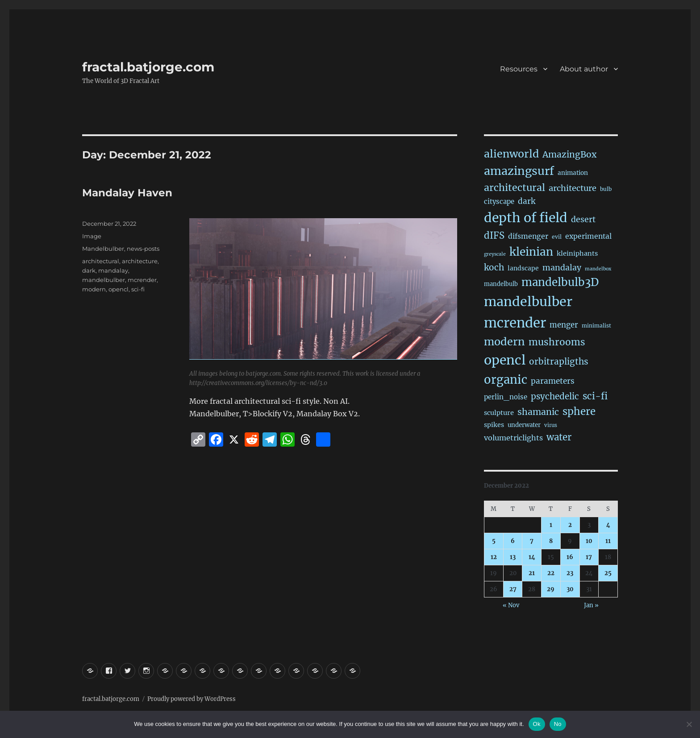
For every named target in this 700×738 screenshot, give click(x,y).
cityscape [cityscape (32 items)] (499, 201)
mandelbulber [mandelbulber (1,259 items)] (528, 302)
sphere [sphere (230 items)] (579, 411)
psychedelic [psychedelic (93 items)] (555, 396)
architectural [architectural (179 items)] (515, 188)
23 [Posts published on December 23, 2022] (570, 573)
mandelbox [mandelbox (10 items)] (598, 269)
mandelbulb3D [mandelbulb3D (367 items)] (560, 282)
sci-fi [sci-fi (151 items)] (595, 396)
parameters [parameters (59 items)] (553, 381)
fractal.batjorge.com (148, 67)
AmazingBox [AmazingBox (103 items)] (569, 154)
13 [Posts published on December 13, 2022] (513, 557)
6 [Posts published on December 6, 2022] (513, 541)
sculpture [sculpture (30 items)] (499, 413)
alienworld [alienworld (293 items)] (511, 154)
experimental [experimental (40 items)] (588, 236)
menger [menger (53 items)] (564, 325)
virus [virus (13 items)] (551, 425)
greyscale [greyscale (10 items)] (495, 254)
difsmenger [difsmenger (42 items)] (528, 236)
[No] (689, 724)
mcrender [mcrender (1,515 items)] (515, 323)
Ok (537, 724)
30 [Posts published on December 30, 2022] (570, 589)
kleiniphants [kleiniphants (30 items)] (577, 253)
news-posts (143, 249)
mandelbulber (104, 280)
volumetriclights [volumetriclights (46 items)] (513, 438)
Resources (519, 69)
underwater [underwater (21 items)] (524, 425)
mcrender (142, 280)
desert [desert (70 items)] (583, 220)
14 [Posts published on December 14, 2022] (532, 557)
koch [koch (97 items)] (494, 267)
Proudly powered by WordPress (192, 699)
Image (92, 236)
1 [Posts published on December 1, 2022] (551, 525)
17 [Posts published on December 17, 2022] (589, 557)
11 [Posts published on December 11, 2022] (608, 541)
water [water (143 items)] (559, 437)
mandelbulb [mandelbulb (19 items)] (501, 284)
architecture (140, 261)
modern (94, 289)
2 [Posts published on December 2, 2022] (570, 525)
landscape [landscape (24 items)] (523, 268)
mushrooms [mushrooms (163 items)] (557, 342)
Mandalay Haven (127, 193)
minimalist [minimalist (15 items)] (596, 325)
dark (89, 270)
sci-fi (138, 289)
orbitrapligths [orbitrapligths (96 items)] (559, 361)
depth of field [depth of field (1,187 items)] (526, 218)
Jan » (591, 605)
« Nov (511, 605)
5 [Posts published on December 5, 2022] (494, 541)
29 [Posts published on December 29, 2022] (551, 589)
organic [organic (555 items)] (506, 380)
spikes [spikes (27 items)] (494, 425)
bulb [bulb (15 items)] (606, 189)
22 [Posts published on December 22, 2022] (551, 573)
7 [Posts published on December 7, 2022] (532, 541)
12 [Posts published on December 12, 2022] (494, 557)
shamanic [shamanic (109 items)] (538, 412)
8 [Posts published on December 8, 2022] (551, 541)
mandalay (113, 270)
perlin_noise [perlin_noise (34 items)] (506, 397)
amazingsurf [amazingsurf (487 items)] (519, 171)
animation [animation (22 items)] (573, 173)
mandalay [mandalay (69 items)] (562, 268)
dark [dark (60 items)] (527, 201)
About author (584, 69)
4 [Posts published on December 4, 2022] (608, 525)
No (558, 724)
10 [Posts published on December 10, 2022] (589, 541)
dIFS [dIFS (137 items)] (494, 236)
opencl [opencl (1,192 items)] (505, 360)
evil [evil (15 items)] (557, 237)
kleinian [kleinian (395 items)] (531, 252)
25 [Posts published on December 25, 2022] (608, 573)
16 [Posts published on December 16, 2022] (570, 557)
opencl (119, 289)
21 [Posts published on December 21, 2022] (532, 573)
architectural (101, 261)
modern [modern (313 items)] (504, 342)
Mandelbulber (103, 249)
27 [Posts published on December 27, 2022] (513, 589)
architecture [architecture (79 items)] (573, 188)
